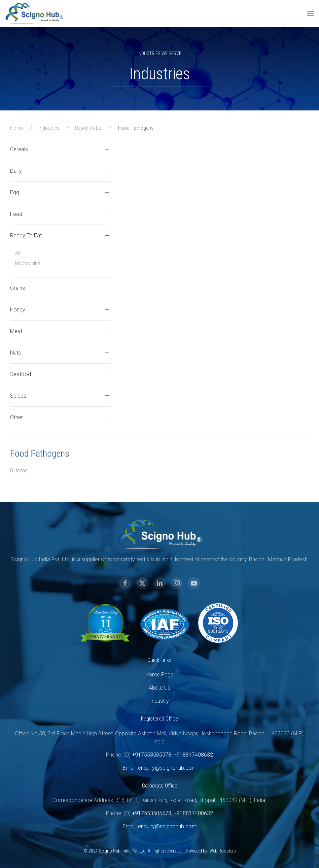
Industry (151, 701)
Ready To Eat (89, 128)
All (18, 253)
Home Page (151, 675)
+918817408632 (185, 755)
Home (17, 128)
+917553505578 (143, 755)
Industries (49, 128)
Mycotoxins (28, 263)
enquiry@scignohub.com (158, 768)
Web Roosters (214, 851)
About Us (151, 688)
